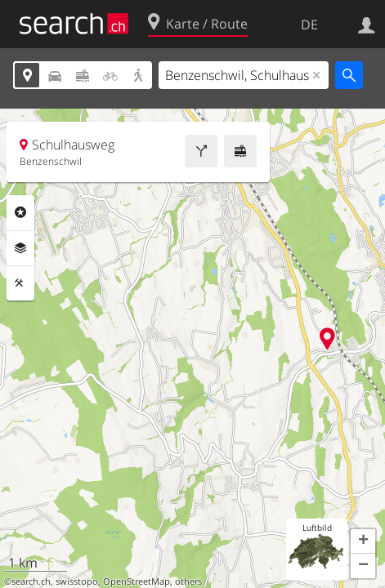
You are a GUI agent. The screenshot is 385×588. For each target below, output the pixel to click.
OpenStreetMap (137, 581)
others (188, 581)
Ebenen (20, 248)
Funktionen (20, 283)
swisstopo (77, 581)
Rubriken (20, 212)
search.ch (31, 581)
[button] (363, 541)
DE (309, 24)
